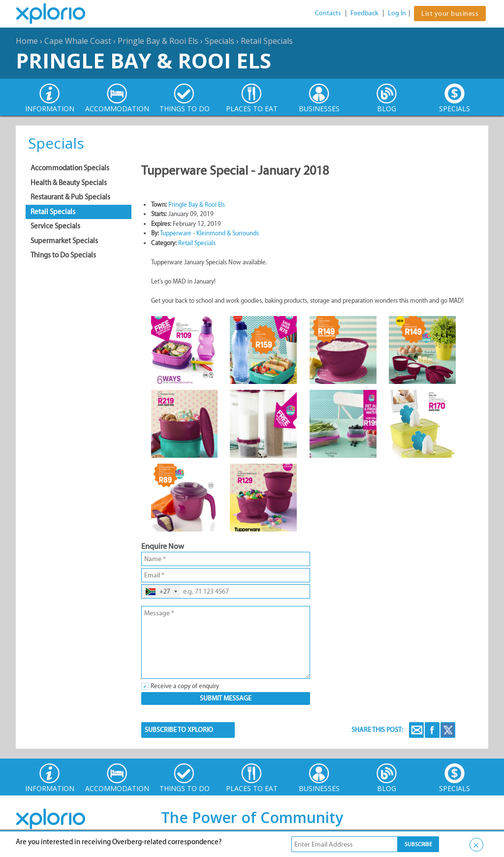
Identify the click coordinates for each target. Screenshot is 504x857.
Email (416, 730)
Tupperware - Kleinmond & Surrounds (209, 233)
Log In (397, 13)
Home (27, 41)
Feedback (364, 13)
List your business (450, 14)
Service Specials (55, 226)
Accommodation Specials (70, 168)
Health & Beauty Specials (69, 183)
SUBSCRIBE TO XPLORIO (179, 730)
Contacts (328, 13)
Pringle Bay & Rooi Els (158, 41)
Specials (220, 41)
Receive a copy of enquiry (185, 686)
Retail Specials (267, 41)
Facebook (432, 730)
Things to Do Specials (63, 255)
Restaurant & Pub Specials (70, 197)
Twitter (448, 730)
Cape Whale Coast (78, 41)
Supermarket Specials (64, 241)
